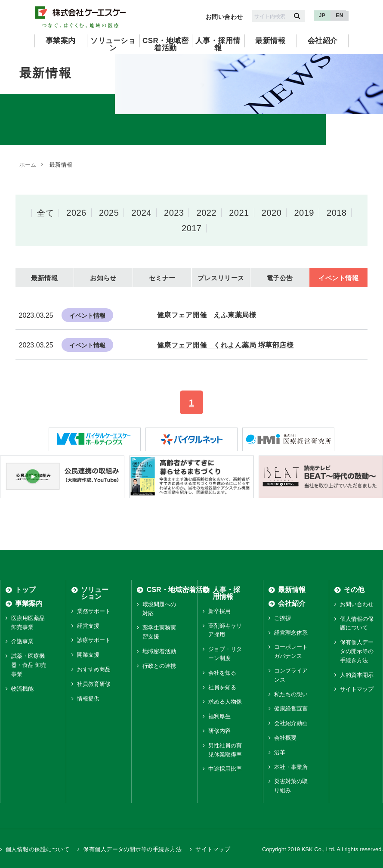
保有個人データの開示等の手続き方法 (357, 652)
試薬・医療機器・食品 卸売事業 (29, 665)
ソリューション (113, 44)
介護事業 (22, 642)
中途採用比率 (225, 769)
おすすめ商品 (94, 670)
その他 (354, 590)
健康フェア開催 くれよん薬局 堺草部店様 (225, 345)
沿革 (280, 752)
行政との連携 (159, 666)
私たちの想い (291, 694)
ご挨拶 (283, 618)
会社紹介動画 (291, 724)
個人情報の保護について (37, 850)
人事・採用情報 (218, 44)
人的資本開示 (357, 675)
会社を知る (222, 673)
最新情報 (270, 41)
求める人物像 (225, 702)
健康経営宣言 (291, 709)
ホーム (28, 165)
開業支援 (88, 655)
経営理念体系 (291, 633)
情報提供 (88, 699)
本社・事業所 (291, 767)
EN (340, 15)
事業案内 (61, 41)
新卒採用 (219, 611)
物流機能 (22, 689)
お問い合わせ (224, 17)
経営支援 (88, 626)
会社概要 (285, 738)
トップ (25, 590)
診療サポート (94, 640)
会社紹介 (323, 41)
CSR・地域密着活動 (165, 44)
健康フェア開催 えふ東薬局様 (207, 315)
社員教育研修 (94, 684)
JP (322, 15)
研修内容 (219, 731)
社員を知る (222, 687)
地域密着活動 (159, 652)
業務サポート (94, 611)
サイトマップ (357, 690)
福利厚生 (219, 717)
